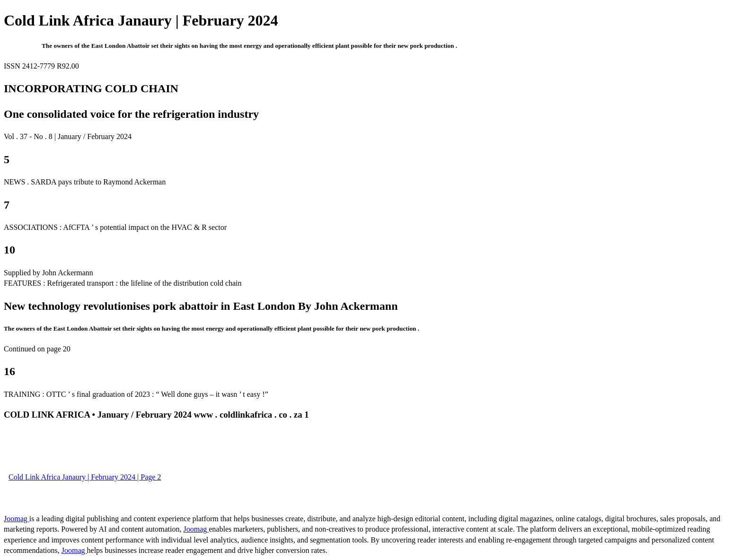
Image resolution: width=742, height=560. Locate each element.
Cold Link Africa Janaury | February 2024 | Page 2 (85, 477)
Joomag (17, 519)
